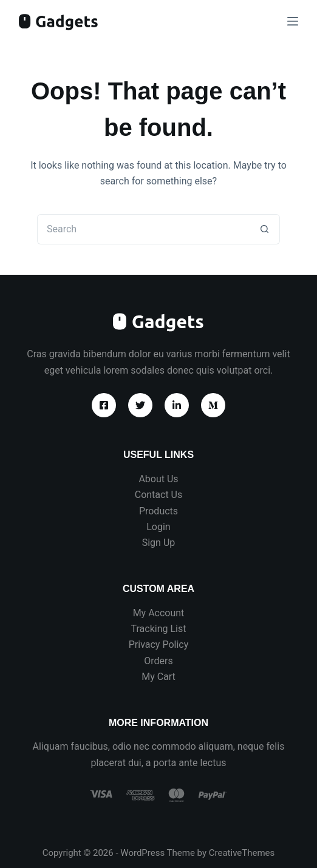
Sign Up (159, 543)
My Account (159, 613)
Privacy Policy (159, 644)
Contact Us (159, 495)
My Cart (158, 677)
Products (158, 511)
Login (158, 527)
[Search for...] (143, 229)
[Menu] (293, 21)
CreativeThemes (242, 853)
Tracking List (159, 629)
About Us (158, 479)
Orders (158, 661)
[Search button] (265, 229)
